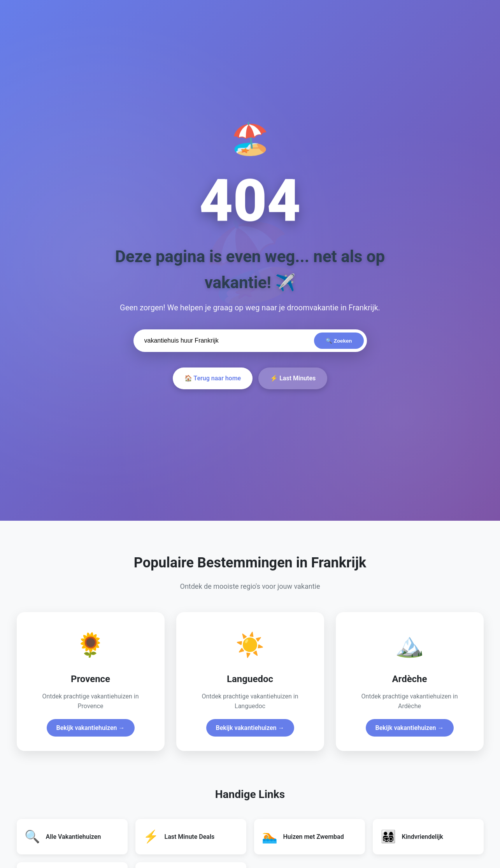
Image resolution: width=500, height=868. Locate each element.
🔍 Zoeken (339, 341)
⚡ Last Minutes (293, 378)
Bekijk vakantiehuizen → (91, 728)
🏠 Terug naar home (213, 378)
